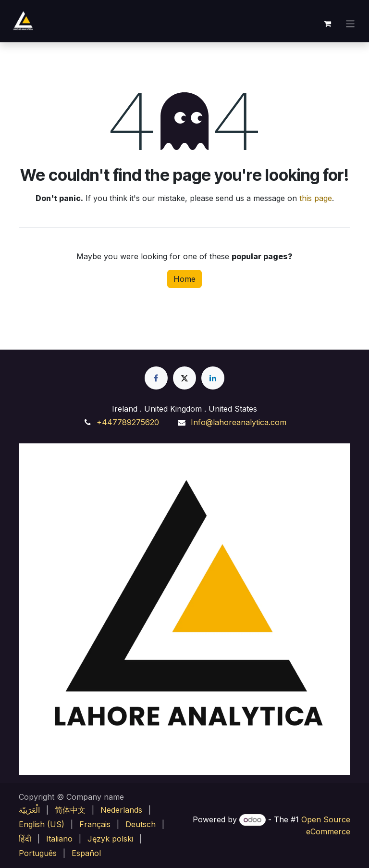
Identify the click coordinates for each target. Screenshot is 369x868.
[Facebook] (156, 378)
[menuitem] (29, 810)
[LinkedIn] (213, 378)
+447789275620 (128, 422)
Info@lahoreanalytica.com (239, 422)
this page (316, 198)
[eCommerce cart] (328, 24)
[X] (184, 378)
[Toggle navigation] (351, 23)
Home (184, 279)
